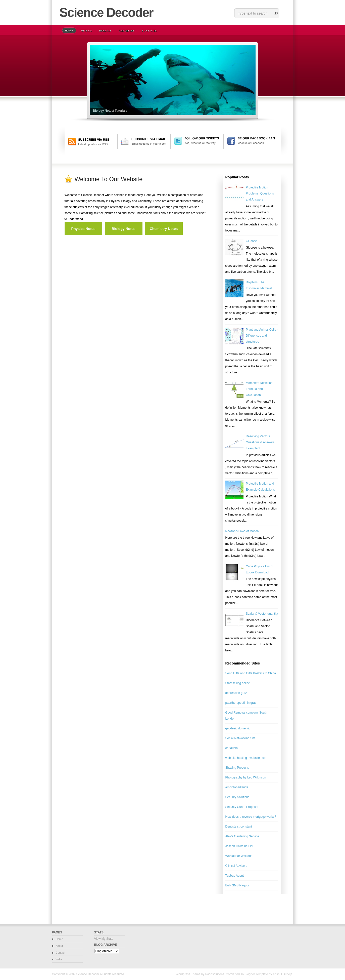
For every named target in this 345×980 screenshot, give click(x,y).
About (59, 946)
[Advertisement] (123, 237)
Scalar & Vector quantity (262, 614)
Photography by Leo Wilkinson (246, 777)
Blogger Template (256, 974)
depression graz (236, 693)
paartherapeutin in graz (241, 703)
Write (59, 959)
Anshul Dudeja (282, 974)
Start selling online (238, 683)
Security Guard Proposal (242, 807)
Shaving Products (237, 768)
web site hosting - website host (246, 758)
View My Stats (104, 939)
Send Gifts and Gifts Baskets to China (251, 673)
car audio (232, 748)
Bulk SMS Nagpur (237, 885)
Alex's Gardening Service (242, 836)
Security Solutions (237, 797)
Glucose (251, 241)
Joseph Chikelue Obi (239, 846)
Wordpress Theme (188, 974)
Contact (61, 953)
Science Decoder (88, 974)
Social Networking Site (240, 738)
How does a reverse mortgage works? (251, 817)
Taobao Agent (235, 876)
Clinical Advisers (236, 866)
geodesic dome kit (238, 728)
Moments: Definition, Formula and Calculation (259, 389)
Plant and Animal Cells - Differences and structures (262, 336)
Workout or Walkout (239, 856)
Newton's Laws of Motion (242, 531)
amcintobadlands (237, 787)
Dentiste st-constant (239, 827)
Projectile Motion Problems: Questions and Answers (260, 193)
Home (59, 939)
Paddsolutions (215, 974)
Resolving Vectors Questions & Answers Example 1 (260, 442)
